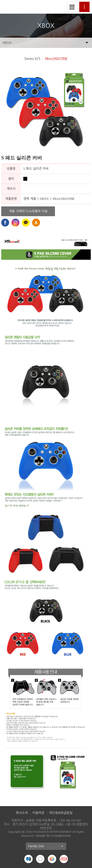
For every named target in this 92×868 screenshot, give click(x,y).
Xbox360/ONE (56, 59)
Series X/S (32, 59)
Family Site (47, 846)
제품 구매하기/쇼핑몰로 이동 (28, 211)
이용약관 (38, 813)
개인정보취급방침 (61, 813)
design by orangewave (53, 836)
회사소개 (22, 813)
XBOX (7, 43)
